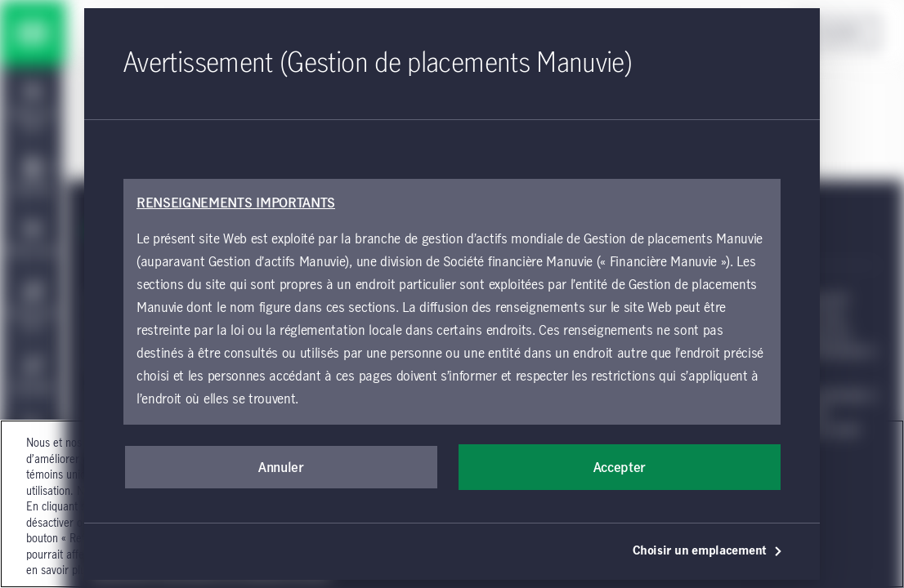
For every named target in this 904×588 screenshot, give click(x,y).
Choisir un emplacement (708, 551)
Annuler (281, 468)
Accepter (620, 468)
